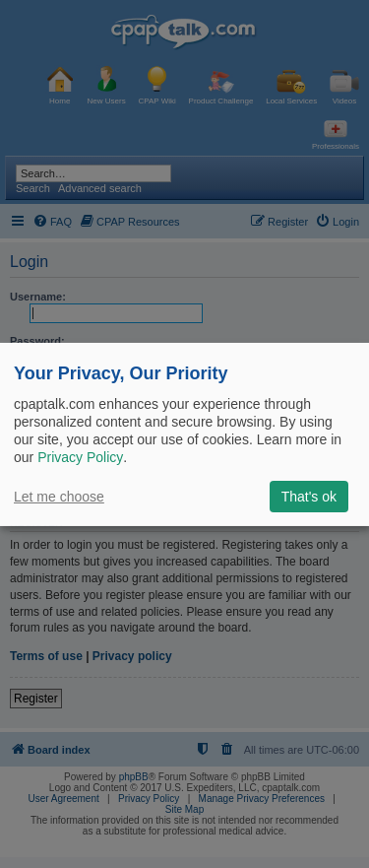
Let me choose (59, 497)
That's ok (309, 497)
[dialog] (184, 434)
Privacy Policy (80, 457)
